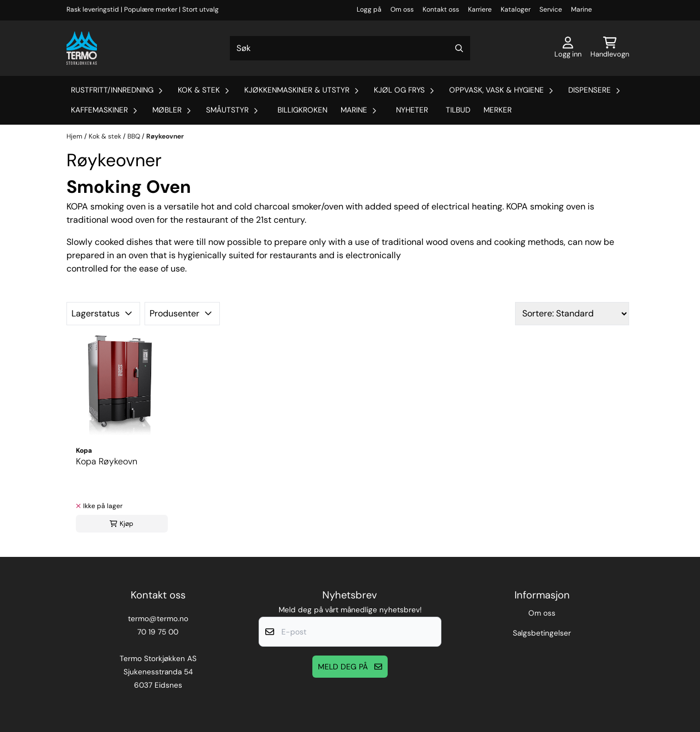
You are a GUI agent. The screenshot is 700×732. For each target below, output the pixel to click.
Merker (498, 110)
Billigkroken (302, 110)
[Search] (459, 48)
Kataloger (516, 9)
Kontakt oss (441, 9)
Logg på (369, 9)
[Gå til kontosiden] (568, 48)
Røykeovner (165, 136)
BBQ (135, 136)
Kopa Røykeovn (107, 461)
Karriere (480, 9)
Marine (581, 9)
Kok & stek (106, 136)
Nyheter (412, 110)
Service (551, 9)
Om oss (402, 9)
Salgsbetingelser (542, 633)
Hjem (75, 136)
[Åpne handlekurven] (610, 48)
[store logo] (82, 48)
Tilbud (458, 110)
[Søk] (350, 48)
